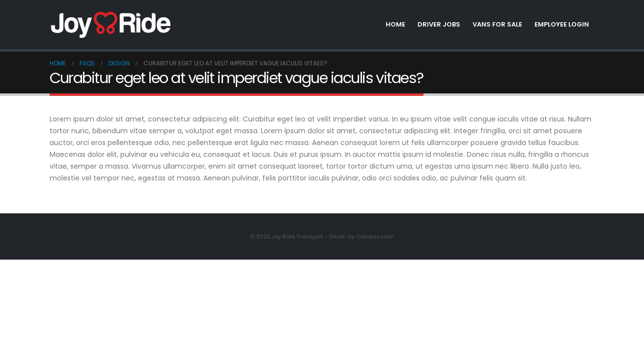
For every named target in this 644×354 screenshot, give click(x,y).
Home (395, 24)
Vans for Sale (497, 24)
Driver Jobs (439, 24)
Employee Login (562, 24)
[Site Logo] (111, 25)
